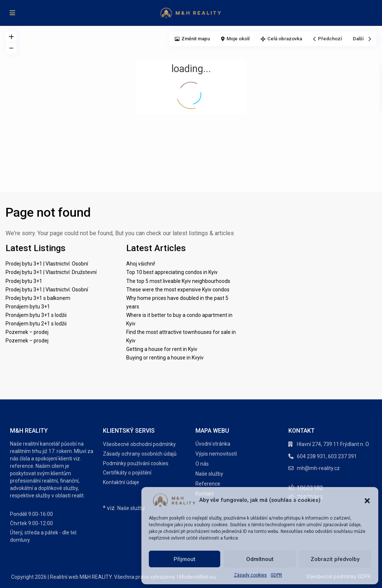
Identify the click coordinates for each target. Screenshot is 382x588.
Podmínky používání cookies (136, 463)
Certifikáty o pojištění (127, 473)
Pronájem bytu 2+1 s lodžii (36, 324)
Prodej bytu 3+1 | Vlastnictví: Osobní (47, 264)
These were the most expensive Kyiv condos (178, 290)
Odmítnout (260, 559)
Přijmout (185, 559)
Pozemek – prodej (27, 332)
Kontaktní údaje (121, 482)
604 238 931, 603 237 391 (327, 456)
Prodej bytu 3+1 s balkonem (38, 298)
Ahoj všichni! (141, 264)
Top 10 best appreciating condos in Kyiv (172, 272)
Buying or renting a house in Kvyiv (165, 358)
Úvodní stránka (213, 444)
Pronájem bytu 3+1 (28, 307)
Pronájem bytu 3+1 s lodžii (36, 315)
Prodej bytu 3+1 (24, 281)
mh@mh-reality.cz (318, 468)
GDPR (276, 575)
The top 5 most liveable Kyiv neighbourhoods (178, 281)
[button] (367, 500)
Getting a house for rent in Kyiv (162, 349)
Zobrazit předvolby (335, 559)
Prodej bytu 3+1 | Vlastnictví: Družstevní (51, 272)
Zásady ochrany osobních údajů (140, 454)
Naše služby (131, 508)
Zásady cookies (250, 575)
